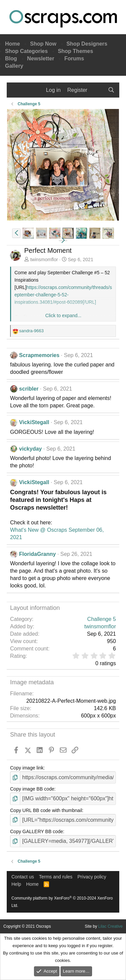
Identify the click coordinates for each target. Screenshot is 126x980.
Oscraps (63, 19)
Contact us (23, 877)
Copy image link (27, 768)
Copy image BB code (32, 789)
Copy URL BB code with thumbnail (46, 810)
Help (16, 884)
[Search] (111, 90)
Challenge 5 (102, 619)
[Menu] (16, 90)
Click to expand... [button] (63, 315)
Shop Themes (75, 51)
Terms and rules (56, 877)
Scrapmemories (39, 355)
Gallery (14, 66)
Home (12, 44)
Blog (11, 59)
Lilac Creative (110, 926)
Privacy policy (92, 877)
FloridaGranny (37, 554)
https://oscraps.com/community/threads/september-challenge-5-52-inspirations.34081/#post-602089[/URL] (63, 295)
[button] (16, 233)
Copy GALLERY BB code (36, 831)
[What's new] (98, 90)
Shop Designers (87, 44)
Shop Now (43, 44)
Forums (74, 59)
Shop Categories (26, 51)
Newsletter (41, 59)
